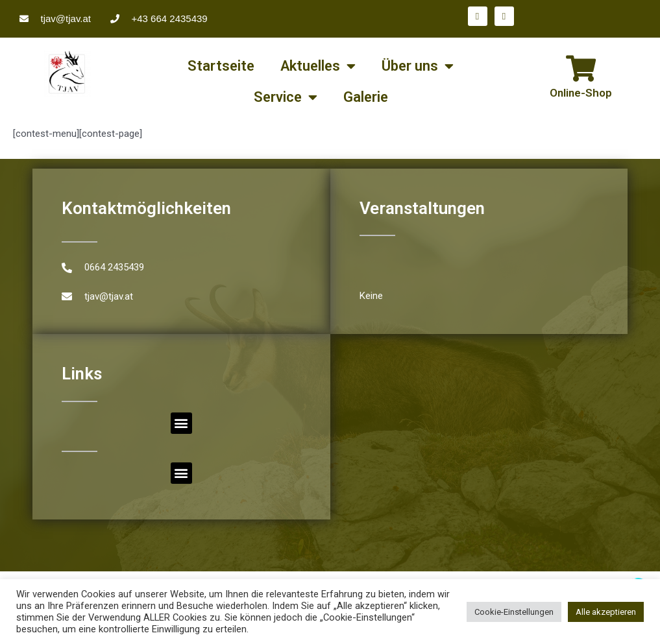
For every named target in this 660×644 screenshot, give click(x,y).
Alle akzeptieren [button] (606, 612)
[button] (181, 423)
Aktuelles (318, 66)
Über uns (418, 66)
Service (286, 97)
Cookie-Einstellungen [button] (514, 612)
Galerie (366, 97)
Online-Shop (581, 93)
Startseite (221, 66)
